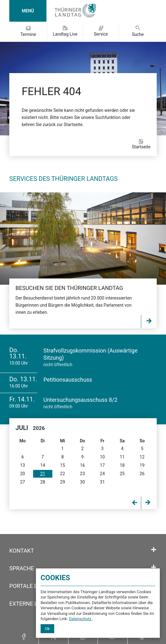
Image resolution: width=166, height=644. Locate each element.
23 (82, 474)
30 (82, 482)
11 (122, 457)
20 (23, 474)
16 (82, 465)
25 (122, 474)
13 (23, 465)
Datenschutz (81, 619)
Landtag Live (65, 34)
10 (103, 457)
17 (103, 465)
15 (63, 465)
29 (63, 482)
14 (43, 465)
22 (63, 474)
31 (103, 482)
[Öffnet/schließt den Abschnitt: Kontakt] (154, 550)
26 (142, 474)
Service (101, 34)
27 (23, 482)
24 (103, 474)
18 (122, 465)
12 (142, 457)
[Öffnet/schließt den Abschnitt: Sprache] (154, 567)
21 (43, 474)
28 (43, 482)
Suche (138, 34)
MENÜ (28, 11)
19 (142, 465)
